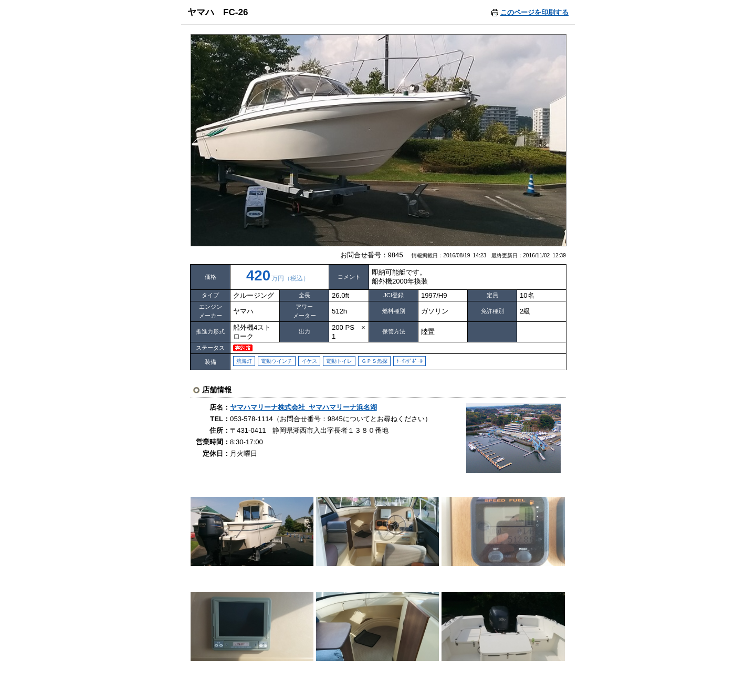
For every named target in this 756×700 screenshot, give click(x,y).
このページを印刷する (534, 12)
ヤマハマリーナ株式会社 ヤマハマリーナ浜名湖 (303, 407)
